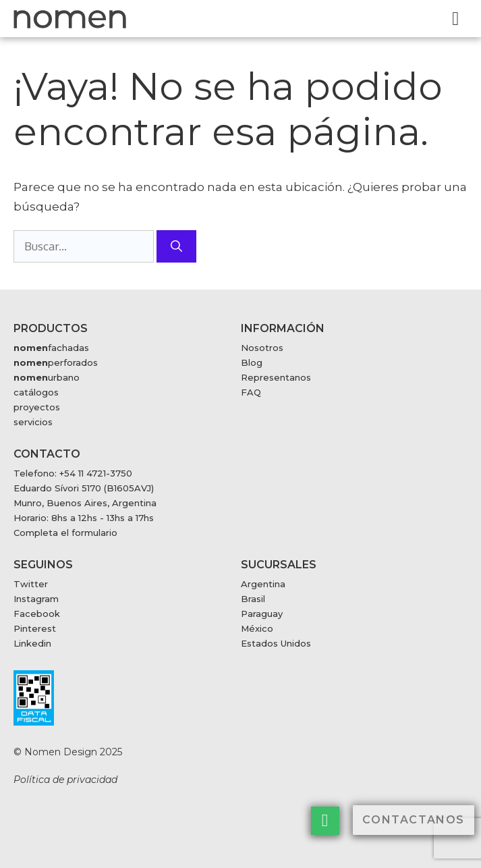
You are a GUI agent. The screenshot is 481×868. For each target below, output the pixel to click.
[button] (456, 19)
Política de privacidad (65, 780)
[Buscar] (176, 246)
